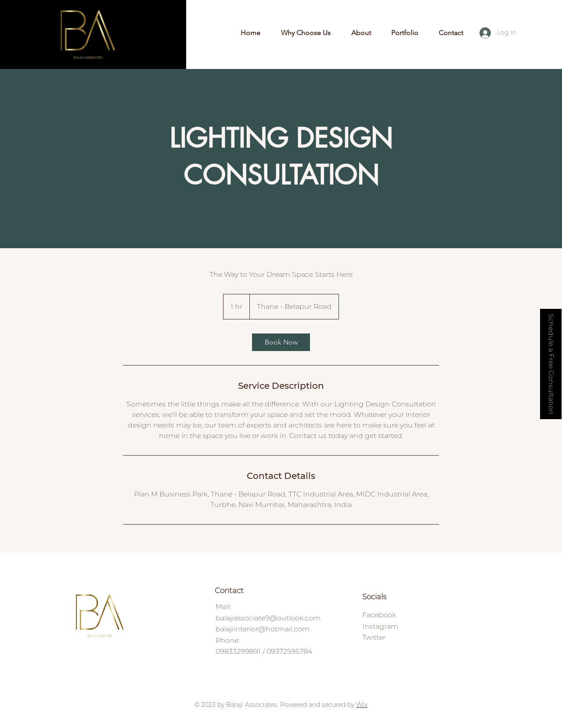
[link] (281, 342)
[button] (551, 364)
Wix (362, 705)
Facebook (379, 615)
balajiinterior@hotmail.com (263, 629)
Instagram (380, 626)
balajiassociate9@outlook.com (268, 618)
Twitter (374, 637)
